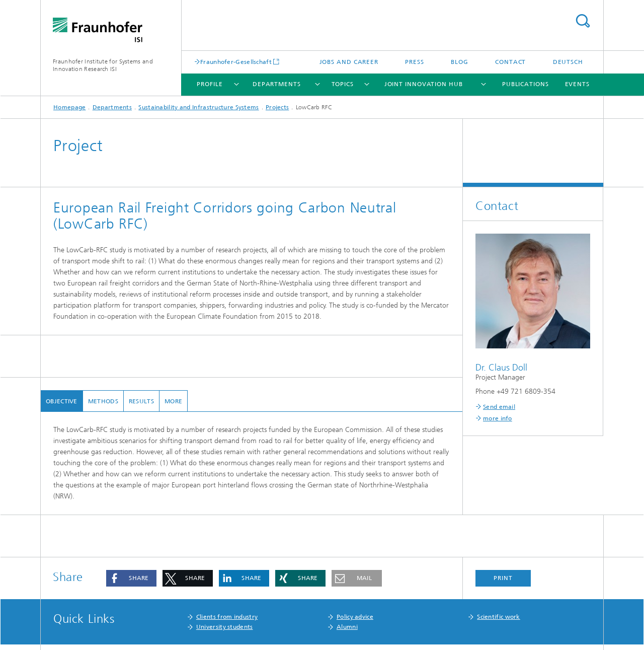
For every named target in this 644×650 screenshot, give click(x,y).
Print (503, 578)
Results (141, 401)
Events (577, 84)
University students (225, 627)
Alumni (347, 627)
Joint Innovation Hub (424, 84)
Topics (343, 84)
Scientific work (499, 617)
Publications (526, 84)
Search (583, 21)
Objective (62, 401)
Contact (510, 62)
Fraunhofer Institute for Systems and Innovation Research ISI (103, 65)
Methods (103, 401)
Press (415, 62)
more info (498, 418)
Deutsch (568, 62)
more (173, 401)
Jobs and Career (349, 62)
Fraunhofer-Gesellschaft (236, 62)
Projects (277, 107)
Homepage (69, 107)
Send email (499, 407)
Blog (460, 62)
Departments (277, 84)
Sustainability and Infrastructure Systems (198, 107)
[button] (131, 578)
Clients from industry (227, 617)
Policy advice (355, 617)
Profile (210, 84)
